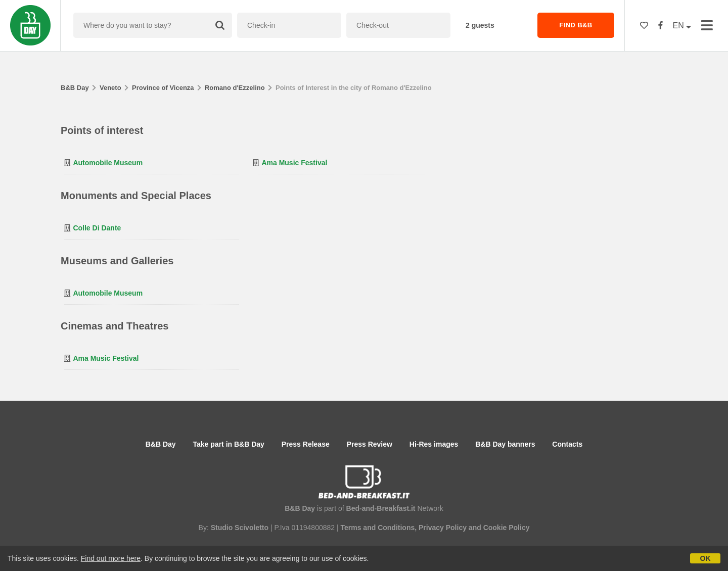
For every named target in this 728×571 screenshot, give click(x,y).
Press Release (306, 444)
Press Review (370, 444)
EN (682, 26)
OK (706, 558)
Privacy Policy (443, 528)
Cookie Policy (507, 528)
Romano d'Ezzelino (235, 88)
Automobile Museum (108, 163)
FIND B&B (576, 25)
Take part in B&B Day (229, 444)
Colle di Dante (97, 228)
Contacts (567, 444)
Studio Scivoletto (240, 528)
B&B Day (75, 88)
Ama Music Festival (294, 163)
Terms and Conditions (377, 528)
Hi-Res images (434, 444)
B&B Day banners (505, 444)
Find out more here (111, 558)
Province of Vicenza (163, 88)
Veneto (110, 88)
